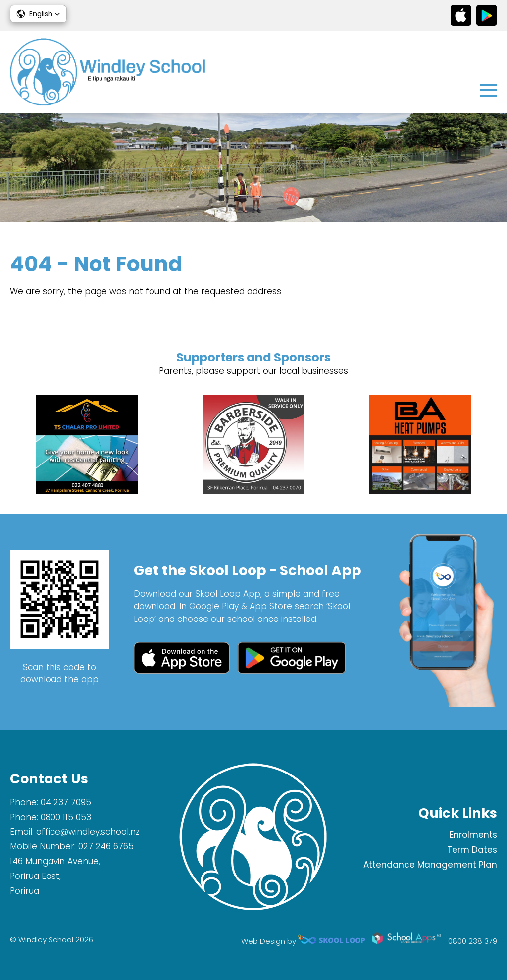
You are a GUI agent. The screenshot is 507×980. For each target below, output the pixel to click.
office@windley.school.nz (88, 832)
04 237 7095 (66, 802)
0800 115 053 (66, 817)
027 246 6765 (106, 846)
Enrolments (473, 835)
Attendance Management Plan (430, 865)
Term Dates (472, 850)
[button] (38, 14)
